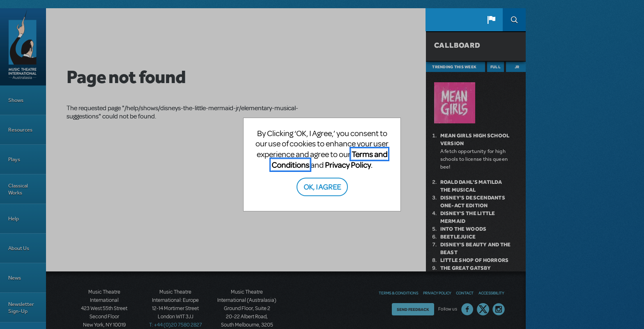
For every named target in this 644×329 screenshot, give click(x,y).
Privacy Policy (348, 165)
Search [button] (514, 20)
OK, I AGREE (322, 187)
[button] (491, 20)
